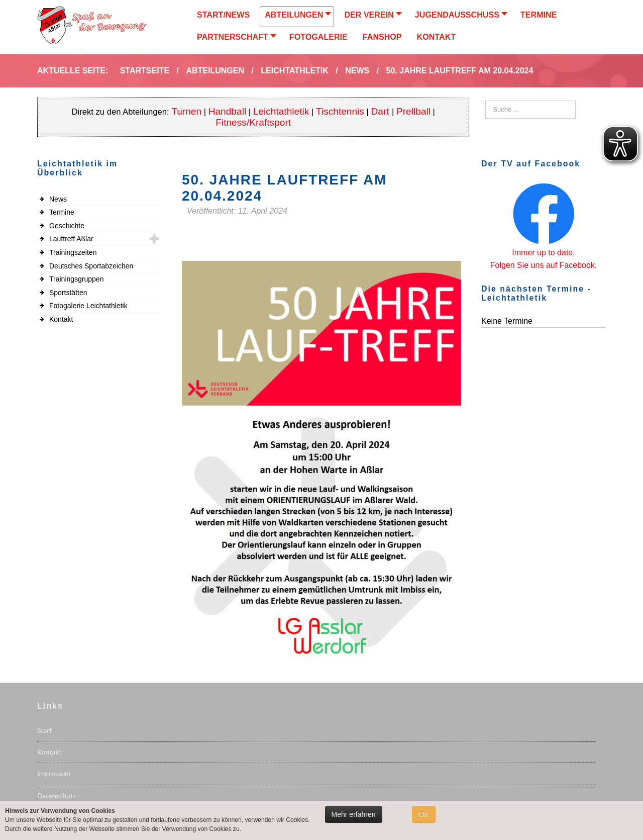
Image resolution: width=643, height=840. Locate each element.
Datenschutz (57, 796)
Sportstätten (68, 293)
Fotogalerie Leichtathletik (88, 306)
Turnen (186, 111)
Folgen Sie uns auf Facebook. (544, 265)
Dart (382, 111)
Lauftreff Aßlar (71, 239)
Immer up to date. (543, 253)
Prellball (413, 111)
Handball (228, 111)
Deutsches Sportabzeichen (91, 266)
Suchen (486, 101)
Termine (62, 212)
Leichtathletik (281, 111)
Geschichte (67, 226)
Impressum (54, 773)
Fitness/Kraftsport (253, 122)
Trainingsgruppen (76, 279)
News (58, 199)
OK (423, 814)
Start (44, 730)
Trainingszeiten (73, 252)
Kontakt (61, 319)
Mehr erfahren (354, 814)
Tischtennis (340, 111)
